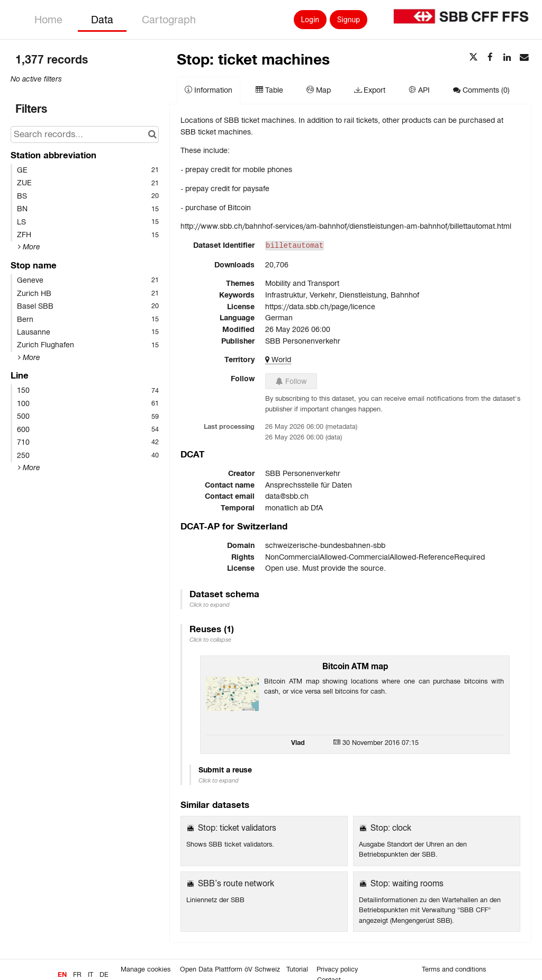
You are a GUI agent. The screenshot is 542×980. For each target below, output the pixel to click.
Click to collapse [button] (210, 640)
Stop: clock (391, 828)
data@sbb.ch (287, 496)
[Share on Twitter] (473, 58)
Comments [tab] (481, 90)
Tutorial (297, 969)
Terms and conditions (454, 969)
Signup (349, 20)
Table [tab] (269, 90)
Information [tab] (209, 90)
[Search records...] (85, 134)
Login (310, 20)
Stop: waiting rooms (407, 883)
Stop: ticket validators (237, 828)
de (104, 975)
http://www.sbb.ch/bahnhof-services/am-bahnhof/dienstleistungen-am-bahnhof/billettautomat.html (346, 226)
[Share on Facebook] (490, 58)
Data (102, 20)
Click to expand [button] (210, 605)
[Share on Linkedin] (507, 58)
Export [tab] (370, 90)
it (91, 975)
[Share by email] (524, 58)
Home (48, 20)
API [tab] (419, 90)
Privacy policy (337, 969)
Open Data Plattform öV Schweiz (230, 969)
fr (77, 975)
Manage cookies (146, 969)
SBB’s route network (236, 883)
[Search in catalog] (152, 134)
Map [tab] (319, 90)
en (62, 975)
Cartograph (169, 20)
